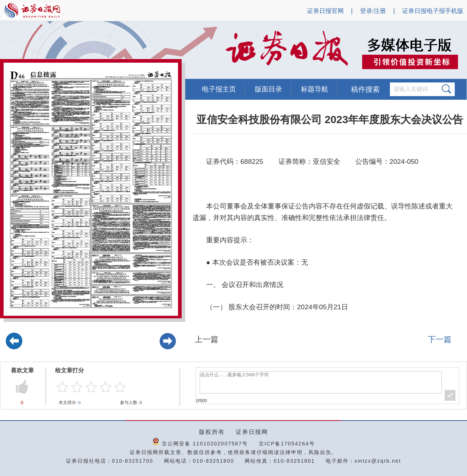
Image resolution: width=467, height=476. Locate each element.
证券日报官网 (325, 11)
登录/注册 (373, 11)
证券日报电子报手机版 (433, 11)
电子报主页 (219, 89)
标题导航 (315, 89)
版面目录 (268, 89)
